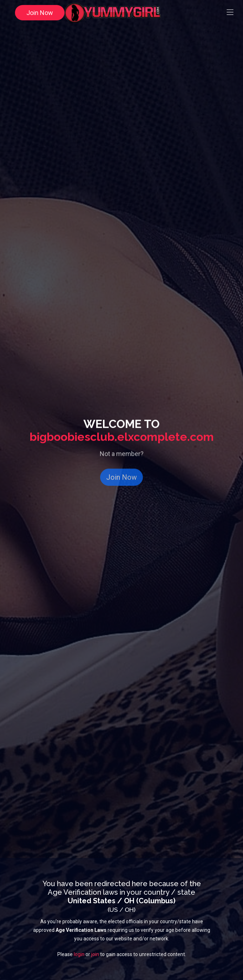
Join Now (40, 13)
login (79, 955)
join (95, 955)
